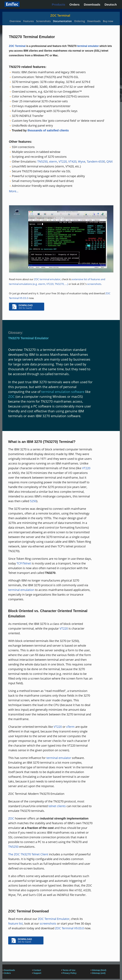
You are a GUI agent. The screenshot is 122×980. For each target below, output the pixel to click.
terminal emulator (88, 46)
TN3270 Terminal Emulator (28, 338)
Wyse (82, 161)
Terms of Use (69, 970)
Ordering (79, 21)
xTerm (70, 727)
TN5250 (42, 161)
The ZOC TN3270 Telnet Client (28, 854)
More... (14, 191)
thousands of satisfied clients (48, 130)
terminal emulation (21, 590)
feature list (15, 923)
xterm (53, 161)
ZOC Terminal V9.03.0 (69, 928)
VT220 (63, 161)
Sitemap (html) (99, 970)
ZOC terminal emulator (47, 279)
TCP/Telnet (24, 563)
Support (37, 973)
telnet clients (57, 806)
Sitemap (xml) (99, 973)
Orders (75, 4)
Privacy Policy (70, 973)
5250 (33, 501)
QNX (110, 161)
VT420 (72, 161)
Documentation (62, 21)
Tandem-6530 (96, 161)
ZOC (11, 396)
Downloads (92, 4)
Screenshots (43, 21)
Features (28, 21)
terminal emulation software (63, 392)
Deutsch (111, 4)
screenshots (94, 284)
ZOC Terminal (60, 15)
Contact (37, 970)
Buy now (108, 21)
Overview (15, 21)
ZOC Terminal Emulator (54, 919)
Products (59, 4)
